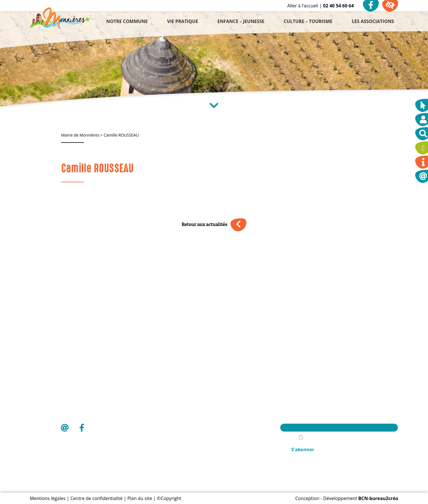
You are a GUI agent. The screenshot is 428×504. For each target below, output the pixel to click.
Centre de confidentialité (97, 498)
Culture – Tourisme (238, 424)
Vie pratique (230, 405)
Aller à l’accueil (303, 6)
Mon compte (231, 444)
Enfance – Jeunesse (238, 415)
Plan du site (140, 498)
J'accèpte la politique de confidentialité (342, 438)
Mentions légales (48, 498)
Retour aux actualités (214, 225)
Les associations (234, 434)
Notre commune (235, 395)
